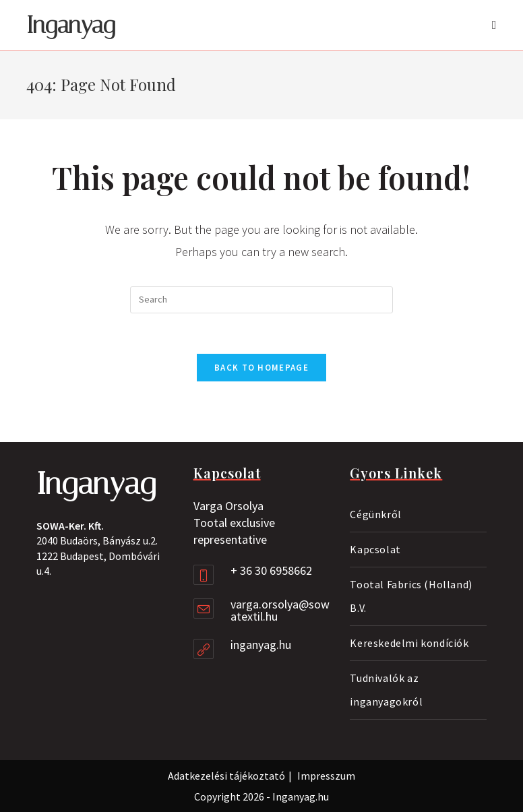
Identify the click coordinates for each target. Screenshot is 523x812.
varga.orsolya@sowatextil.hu (280, 610)
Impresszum (326, 776)
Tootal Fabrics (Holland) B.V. (411, 596)
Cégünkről (375, 514)
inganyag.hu (261, 645)
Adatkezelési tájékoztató (226, 776)
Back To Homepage (261, 368)
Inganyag (71, 25)
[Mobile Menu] (494, 25)
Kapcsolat (375, 549)
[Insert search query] (261, 300)
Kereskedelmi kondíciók (409, 643)
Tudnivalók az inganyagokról (386, 690)
